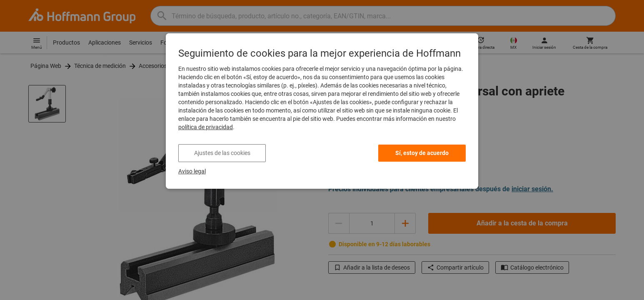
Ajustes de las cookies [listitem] (222, 153)
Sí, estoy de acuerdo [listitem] (422, 153)
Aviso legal (192, 171)
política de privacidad (206, 127)
